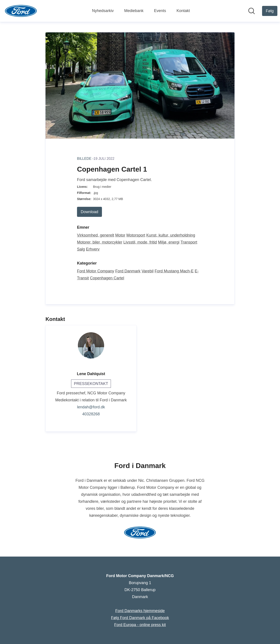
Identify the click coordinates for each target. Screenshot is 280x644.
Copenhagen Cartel (107, 278)
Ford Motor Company (96, 271)
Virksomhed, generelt (96, 235)
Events (160, 11)
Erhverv (93, 249)
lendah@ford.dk (91, 407)
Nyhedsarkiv (103, 11)
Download (89, 212)
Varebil (148, 271)
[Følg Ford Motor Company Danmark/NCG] (270, 11)
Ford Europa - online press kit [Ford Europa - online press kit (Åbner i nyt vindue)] (140, 625)
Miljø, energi (169, 242)
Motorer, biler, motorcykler (100, 242)
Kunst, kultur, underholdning (171, 235)
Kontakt (183, 11)
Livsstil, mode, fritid (140, 242)
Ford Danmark (128, 271)
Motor (120, 235)
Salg (81, 249)
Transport (189, 242)
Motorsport (136, 235)
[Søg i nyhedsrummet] (252, 11)
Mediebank (134, 11)
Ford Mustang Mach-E (174, 271)
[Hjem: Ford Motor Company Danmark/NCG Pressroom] (21, 11)
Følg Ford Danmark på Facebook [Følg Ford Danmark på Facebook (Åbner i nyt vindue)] (140, 618)
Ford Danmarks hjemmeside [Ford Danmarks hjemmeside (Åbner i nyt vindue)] (140, 611)
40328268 (91, 414)
